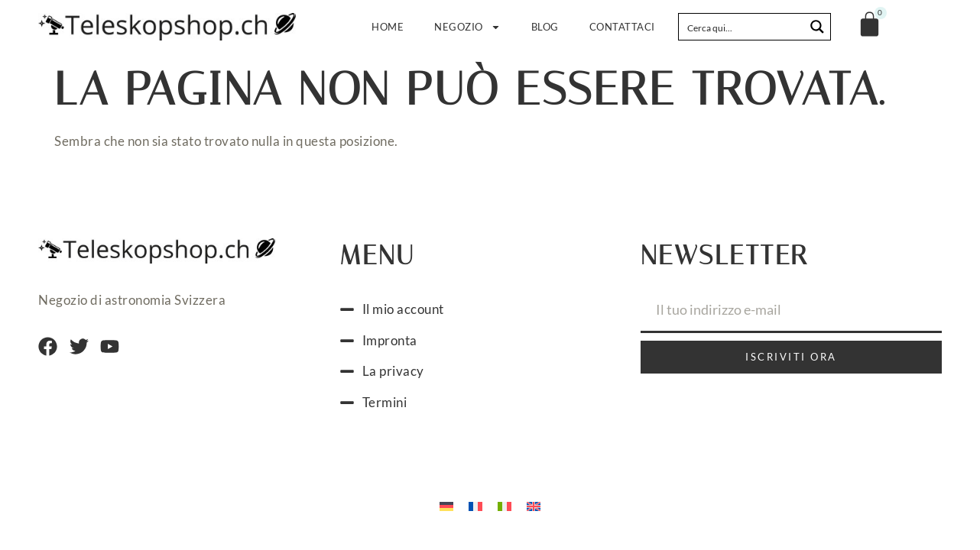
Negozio (467, 27)
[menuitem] (446, 505)
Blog (545, 27)
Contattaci (622, 27)
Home (388, 27)
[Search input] (742, 27)
